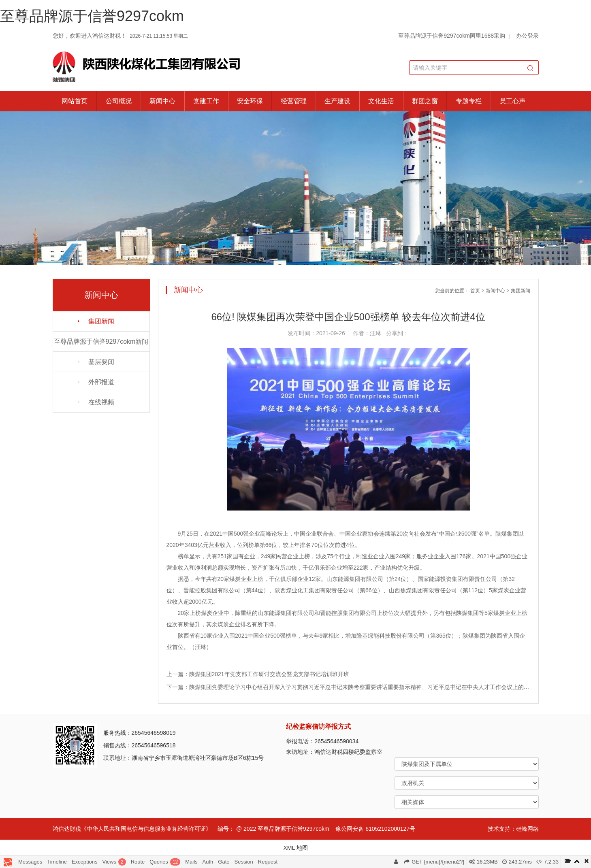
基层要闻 (101, 362)
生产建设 (337, 101)
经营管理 (294, 101)
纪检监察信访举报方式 (318, 727)
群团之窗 (425, 101)
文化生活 (381, 101)
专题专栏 (469, 101)
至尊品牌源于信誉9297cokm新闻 (101, 341)
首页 (475, 291)
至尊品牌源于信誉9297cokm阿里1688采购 (452, 36)
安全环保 (250, 101)
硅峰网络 (527, 829)
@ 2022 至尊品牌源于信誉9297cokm (283, 829)
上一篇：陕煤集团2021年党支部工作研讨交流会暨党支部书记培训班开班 (258, 674)
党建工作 (206, 101)
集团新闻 (101, 321)
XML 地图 (295, 848)
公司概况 (119, 101)
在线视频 (101, 402)
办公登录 (527, 36)
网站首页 (75, 101)
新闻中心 (162, 101)
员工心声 (512, 101)
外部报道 (101, 382)
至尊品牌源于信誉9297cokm (92, 16)
